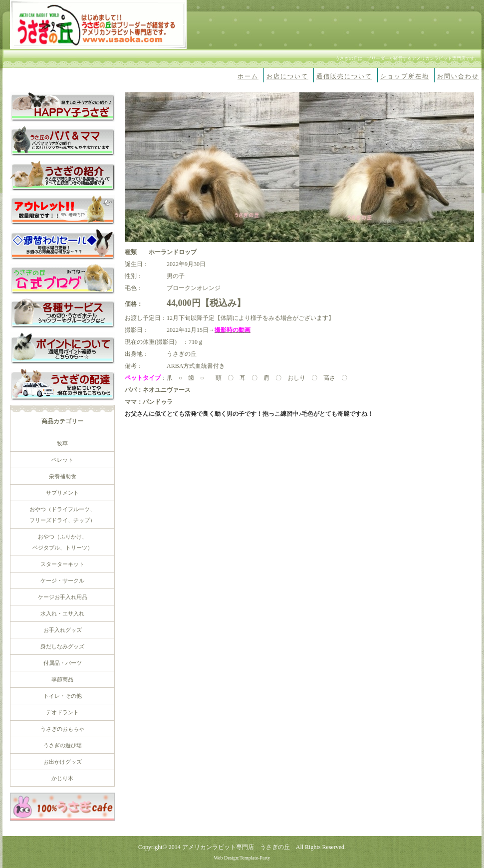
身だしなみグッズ (62, 646)
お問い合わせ (458, 76)
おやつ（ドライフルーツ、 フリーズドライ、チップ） (62, 515)
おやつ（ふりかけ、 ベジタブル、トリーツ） (63, 542)
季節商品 (62, 679)
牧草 (62, 443)
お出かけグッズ (63, 762)
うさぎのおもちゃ (62, 729)
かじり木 (62, 778)
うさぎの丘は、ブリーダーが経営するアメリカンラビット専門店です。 (407, 58)
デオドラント (62, 712)
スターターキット (62, 564)
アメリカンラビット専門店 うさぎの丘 (236, 847)
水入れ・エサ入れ (62, 613)
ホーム (248, 76)
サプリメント (62, 493)
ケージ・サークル (62, 580)
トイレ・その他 (63, 696)
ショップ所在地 (405, 76)
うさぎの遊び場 (63, 745)
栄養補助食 (63, 476)
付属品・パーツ (63, 663)
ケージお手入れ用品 (63, 597)
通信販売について (344, 76)
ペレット (62, 460)
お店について (287, 76)
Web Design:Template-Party (242, 858)
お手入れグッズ (63, 630)
